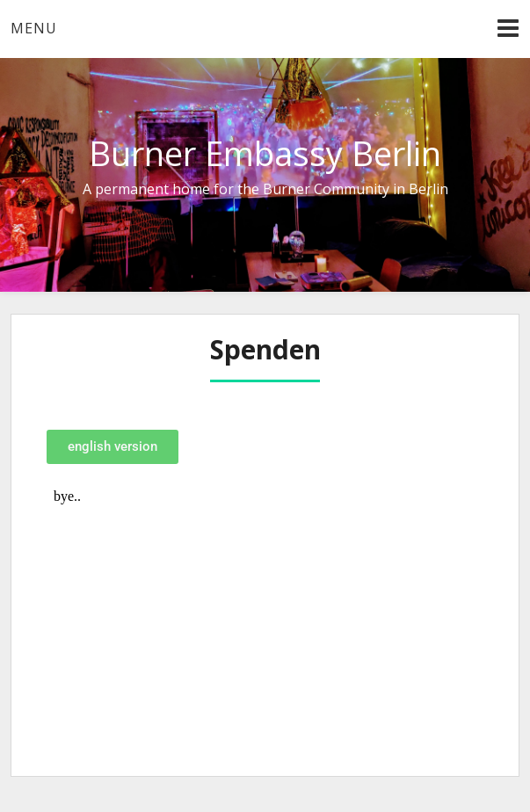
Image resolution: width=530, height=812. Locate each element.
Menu (34, 28)
